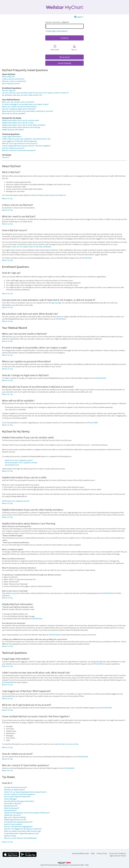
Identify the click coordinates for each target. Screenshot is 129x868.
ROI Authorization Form (14, 463)
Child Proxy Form (9, 501)
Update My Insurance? (13, 815)
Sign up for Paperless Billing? (15, 817)
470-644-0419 (87, 258)
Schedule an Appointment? (14, 790)
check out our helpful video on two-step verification (32, 247)
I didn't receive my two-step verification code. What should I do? (26, 139)
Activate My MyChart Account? (16, 787)
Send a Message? (10, 799)
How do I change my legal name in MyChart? (19, 109)
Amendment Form (12, 465)
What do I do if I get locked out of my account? (20, 143)
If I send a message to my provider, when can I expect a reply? (25, 104)
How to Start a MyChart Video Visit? (17, 797)
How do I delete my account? (13, 148)
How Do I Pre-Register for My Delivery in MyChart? (23, 829)
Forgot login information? (57, 31)
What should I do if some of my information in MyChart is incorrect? (28, 111)
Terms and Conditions (118, 853)
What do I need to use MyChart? (14, 81)
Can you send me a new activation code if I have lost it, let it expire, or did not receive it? (35, 93)
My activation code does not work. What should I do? (22, 95)
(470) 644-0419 (37, 619)
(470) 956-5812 (108, 593)
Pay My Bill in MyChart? (13, 803)
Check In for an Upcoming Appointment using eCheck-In (25, 792)
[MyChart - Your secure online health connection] (64, 7)
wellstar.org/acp (12, 593)
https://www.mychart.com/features (52, 195)
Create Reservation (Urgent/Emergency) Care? (21, 833)
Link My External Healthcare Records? (18, 822)
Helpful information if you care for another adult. (21, 120)
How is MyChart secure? (11, 83)
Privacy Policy (102, 853)
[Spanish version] (26, 460)
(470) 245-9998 (92, 423)
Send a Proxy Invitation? (13, 824)
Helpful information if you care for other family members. (24, 125)
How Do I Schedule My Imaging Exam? (18, 827)
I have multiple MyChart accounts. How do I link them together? (26, 146)
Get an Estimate (64, 63)
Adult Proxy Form (12, 460)
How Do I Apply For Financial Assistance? (20, 794)
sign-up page (56, 303)
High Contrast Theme (118, 856)
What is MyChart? (9, 77)
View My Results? (10, 810)
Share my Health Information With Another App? (23, 831)
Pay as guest (65, 57)
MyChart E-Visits (10, 836)
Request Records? (11, 806)
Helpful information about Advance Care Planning (21, 127)
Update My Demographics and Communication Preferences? (27, 813)
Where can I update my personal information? (20, 107)
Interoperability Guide (80, 853)
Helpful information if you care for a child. (18, 123)
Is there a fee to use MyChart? (13, 79)
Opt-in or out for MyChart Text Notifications (20, 838)
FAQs (93, 853)
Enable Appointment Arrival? (15, 820)
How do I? (6, 157)
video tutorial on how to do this (66, 744)
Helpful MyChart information (13, 130)
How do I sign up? (9, 90)
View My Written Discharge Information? (19, 801)
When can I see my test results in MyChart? (18, 102)
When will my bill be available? (14, 113)
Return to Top (7, 198)
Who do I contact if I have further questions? (19, 150)
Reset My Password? (12, 808)
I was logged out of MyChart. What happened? (20, 141)
